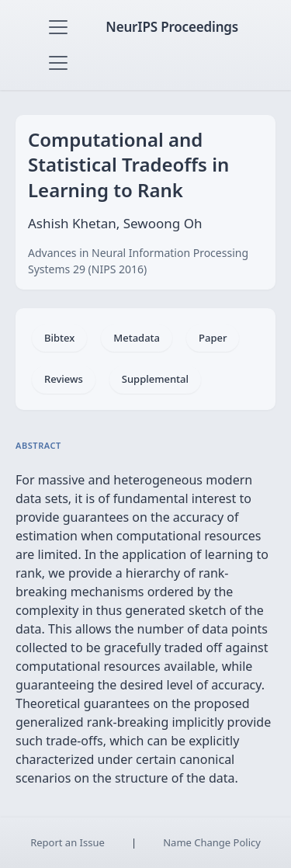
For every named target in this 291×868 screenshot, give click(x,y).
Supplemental (155, 379)
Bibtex (59, 338)
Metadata (137, 338)
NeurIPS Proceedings (172, 27)
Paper (213, 338)
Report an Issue (68, 842)
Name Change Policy (212, 842)
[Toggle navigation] (58, 27)
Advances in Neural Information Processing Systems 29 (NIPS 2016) (138, 261)
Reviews (64, 379)
